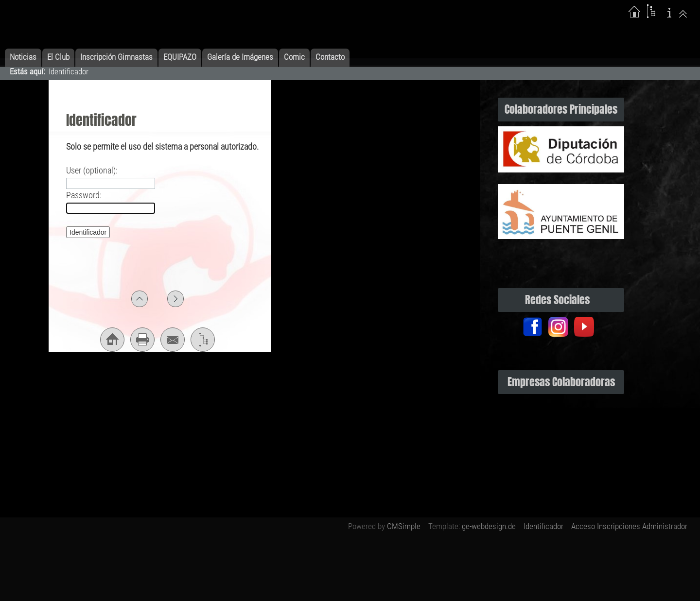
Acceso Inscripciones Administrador (629, 526)
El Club (58, 57)
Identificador (543, 526)
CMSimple (404, 526)
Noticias (23, 57)
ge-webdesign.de (489, 526)
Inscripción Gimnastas (116, 57)
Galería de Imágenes (240, 57)
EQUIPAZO (180, 57)
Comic (294, 57)
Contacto (330, 57)
